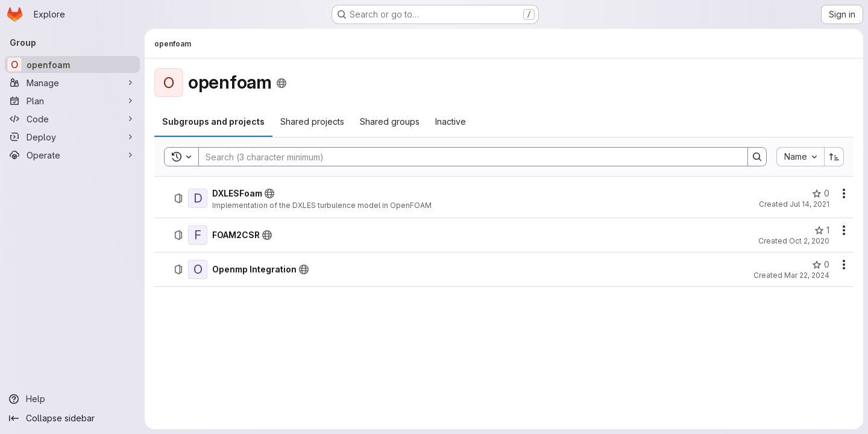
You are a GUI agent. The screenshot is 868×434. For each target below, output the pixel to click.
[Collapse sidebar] (72, 418)
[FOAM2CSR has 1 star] (822, 230)
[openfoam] (72, 64)
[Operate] (72, 155)
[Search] (467, 157)
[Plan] (72, 101)
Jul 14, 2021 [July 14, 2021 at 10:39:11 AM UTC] (810, 204)
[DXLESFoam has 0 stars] (821, 193)
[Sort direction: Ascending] (834, 157)
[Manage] (72, 83)
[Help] (72, 399)
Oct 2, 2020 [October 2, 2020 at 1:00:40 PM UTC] (809, 241)
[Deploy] (72, 137)
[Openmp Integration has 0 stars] (821, 265)
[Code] (72, 119)
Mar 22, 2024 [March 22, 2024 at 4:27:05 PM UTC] (807, 275)
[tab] (213, 122)
